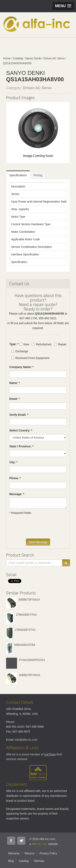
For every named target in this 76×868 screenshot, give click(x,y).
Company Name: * (21, 367)
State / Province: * (21, 446)
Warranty (14, 853)
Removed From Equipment (30, 358)
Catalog (18, 58)
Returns (29, 853)
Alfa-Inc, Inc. (40, 844)
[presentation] (40, 529)
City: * (13, 462)
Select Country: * (21, 430)
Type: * (14, 344)
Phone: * (15, 478)
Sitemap (39, 861)
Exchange (20, 351)
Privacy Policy (48, 853)
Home (7, 58)
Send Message (38, 542)
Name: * (15, 383)
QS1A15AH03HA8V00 (17, 63)
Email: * (14, 399)
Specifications (18, 175)
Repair (60, 344)
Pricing (38, 175)
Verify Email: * (19, 415)
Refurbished (42, 344)
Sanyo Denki (33, 58)
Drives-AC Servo (54, 58)
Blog (11, 861)
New (24, 344)
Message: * (17, 494)
